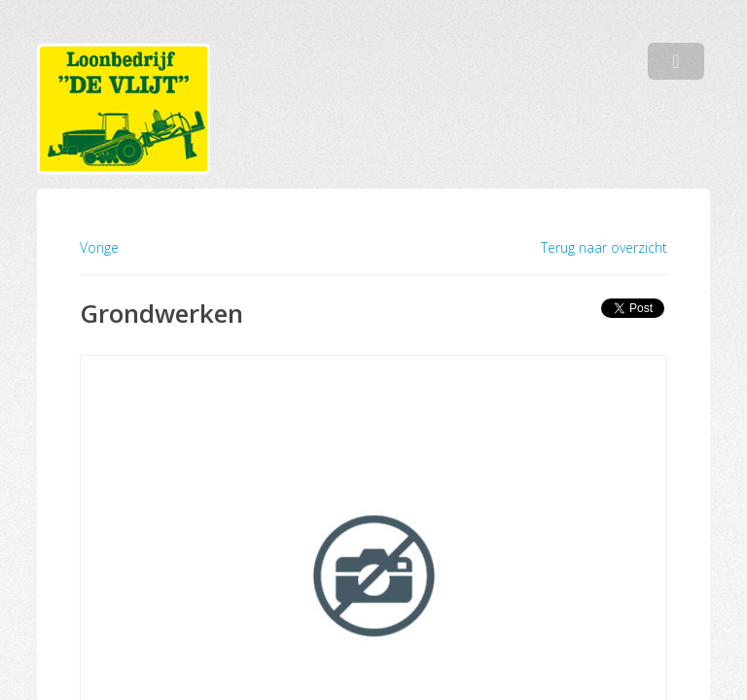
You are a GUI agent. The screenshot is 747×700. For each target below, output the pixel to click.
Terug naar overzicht (604, 248)
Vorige (99, 247)
